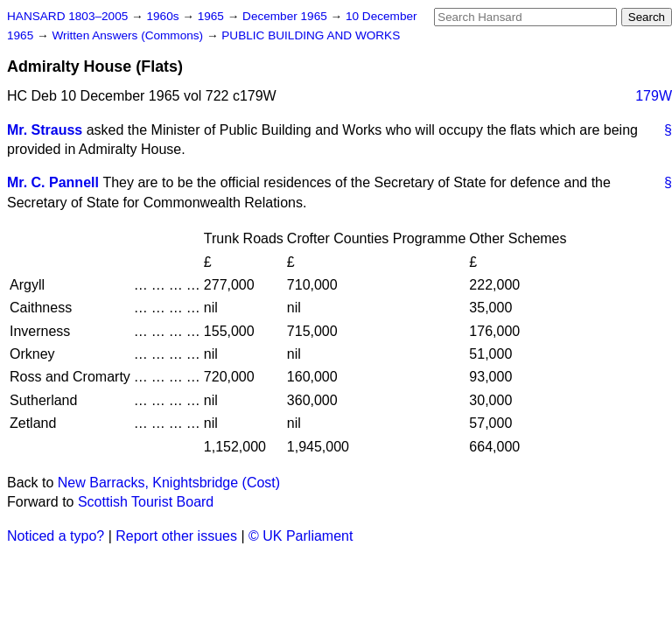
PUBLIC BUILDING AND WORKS (311, 35)
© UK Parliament (301, 536)
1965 (213, 16)
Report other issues (176, 536)
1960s (164, 16)
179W (654, 96)
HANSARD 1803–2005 (67, 16)
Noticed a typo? (56, 536)
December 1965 (287, 16)
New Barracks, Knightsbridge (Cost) (169, 483)
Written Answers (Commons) (129, 35)
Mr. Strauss (45, 130)
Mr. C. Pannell (53, 182)
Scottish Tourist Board (146, 502)
